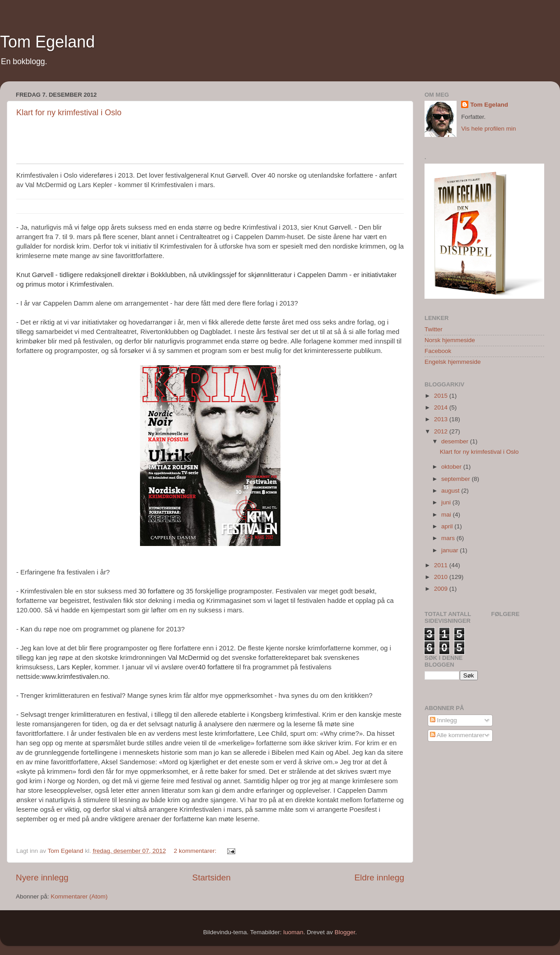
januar (450, 550)
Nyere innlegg (42, 877)
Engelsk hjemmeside (453, 362)
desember (456, 441)
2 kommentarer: (196, 851)
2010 (442, 577)
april (448, 526)
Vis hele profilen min (488, 129)
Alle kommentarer (457, 735)
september (457, 479)
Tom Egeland (47, 42)
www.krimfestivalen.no (75, 677)
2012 (442, 431)
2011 (442, 565)
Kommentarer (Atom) (79, 896)
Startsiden (212, 877)
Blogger (345, 932)
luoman (293, 932)
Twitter (434, 329)
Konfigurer (394, 133)
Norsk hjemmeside (450, 340)
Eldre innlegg (379, 877)
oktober (452, 467)
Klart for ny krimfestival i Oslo (69, 113)
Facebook (438, 351)
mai (447, 515)
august (451, 491)
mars (449, 538)
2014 (442, 407)
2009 (442, 589)
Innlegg (443, 720)
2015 (442, 396)
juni (447, 502)
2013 (442, 419)
